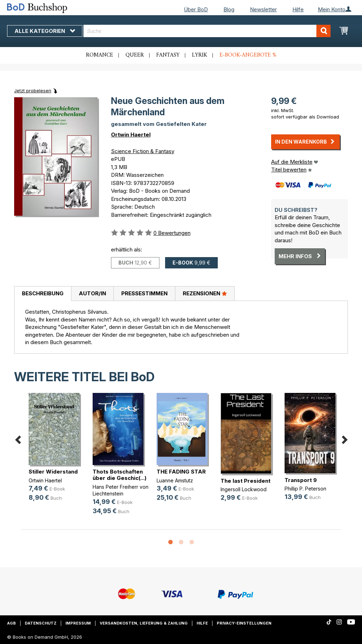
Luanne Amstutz (175, 480)
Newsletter (263, 9)
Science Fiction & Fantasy (143, 151)
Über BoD (196, 9)
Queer (135, 55)
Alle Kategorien (45, 31)
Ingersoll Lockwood (244, 489)
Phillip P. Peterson (305, 489)
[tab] (43, 294)
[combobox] (207, 31)
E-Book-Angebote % (248, 55)
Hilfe (298, 9)
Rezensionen (205, 293)
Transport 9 (301, 480)
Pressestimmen (144, 293)
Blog (229, 9)
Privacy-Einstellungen (244, 623)
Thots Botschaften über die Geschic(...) (119, 475)
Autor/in (92, 293)
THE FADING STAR (181, 472)
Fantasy (168, 55)
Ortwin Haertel (131, 135)
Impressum (78, 623)
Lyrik (200, 55)
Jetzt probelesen (33, 91)
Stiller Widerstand (53, 472)
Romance (100, 55)
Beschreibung (43, 293)
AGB (11, 623)
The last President (246, 481)
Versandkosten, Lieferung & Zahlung (144, 623)
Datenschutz (41, 623)
